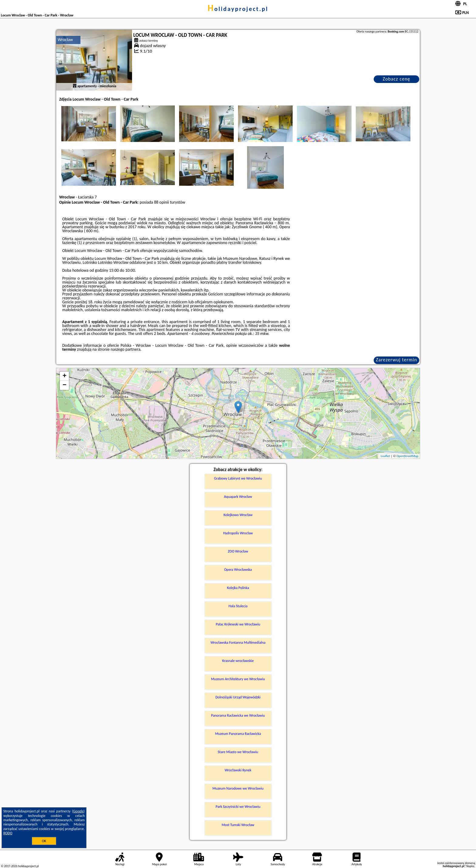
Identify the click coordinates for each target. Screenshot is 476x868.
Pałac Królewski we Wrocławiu (238, 624)
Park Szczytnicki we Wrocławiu (238, 807)
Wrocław (65, 40)
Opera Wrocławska (238, 570)
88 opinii (161, 202)
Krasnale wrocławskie (238, 661)
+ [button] (65, 376)
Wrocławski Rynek (238, 770)
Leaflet (385, 456)
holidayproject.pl (238, 9)
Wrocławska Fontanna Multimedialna (238, 642)
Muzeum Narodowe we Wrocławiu (238, 788)
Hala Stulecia (238, 606)
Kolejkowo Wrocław (238, 515)
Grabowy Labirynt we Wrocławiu (238, 478)
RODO (8, 833)
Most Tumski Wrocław (238, 825)
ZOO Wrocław (238, 551)
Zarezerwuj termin (396, 360)
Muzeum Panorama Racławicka (238, 734)
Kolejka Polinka (238, 588)
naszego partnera (125, 349)
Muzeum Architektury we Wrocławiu (238, 679)
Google (78, 811)
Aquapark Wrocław (238, 497)
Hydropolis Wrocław (238, 533)
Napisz (470, 866)
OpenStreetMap (407, 456)
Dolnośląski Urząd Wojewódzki (238, 697)
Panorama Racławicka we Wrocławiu (238, 715)
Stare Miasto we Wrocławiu (238, 752)
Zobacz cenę (397, 79)
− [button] (65, 385)
